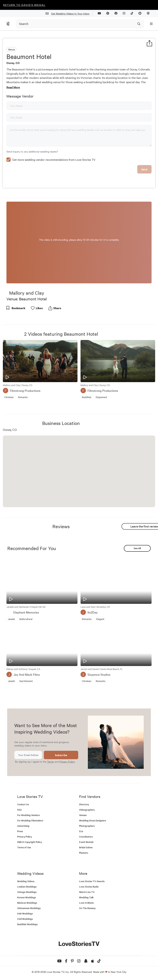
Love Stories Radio (89, 887)
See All (137, 548)
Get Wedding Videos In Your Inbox (69, 14)
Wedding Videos (26, 881)
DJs (81, 831)
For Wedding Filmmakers (30, 820)
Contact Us (23, 804)
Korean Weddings (26, 897)
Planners (84, 853)
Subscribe (61, 755)
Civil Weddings (25, 919)
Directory (84, 804)
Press (20, 831)
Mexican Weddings (27, 903)
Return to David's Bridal (24, 5)
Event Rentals (86, 842)
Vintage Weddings (27, 892)
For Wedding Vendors (28, 815)
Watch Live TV (87, 892)
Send (144, 169)
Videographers (87, 810)
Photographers (87, 826)
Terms (50, 762)
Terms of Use (24, 847)
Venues (83, 815)
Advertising (23, 826)
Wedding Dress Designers (93, 820)
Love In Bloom (86, 903)
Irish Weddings (25, 913)
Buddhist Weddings (27, 924)
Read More (13, 87)
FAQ (19, 810)
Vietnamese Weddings (29, 908)
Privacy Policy (67, 762)
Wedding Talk (86, 897)
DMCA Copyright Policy (30, 842)
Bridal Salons (86, 847)
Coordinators (86, 837)
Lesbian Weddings (27, 887)
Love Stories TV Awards (92, 881)
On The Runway (87, 908)
